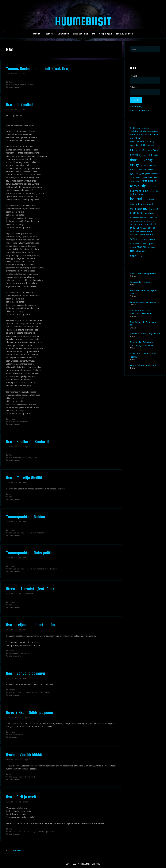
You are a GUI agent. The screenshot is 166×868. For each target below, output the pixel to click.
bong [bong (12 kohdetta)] (152, 141)
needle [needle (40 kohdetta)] (152, 217)
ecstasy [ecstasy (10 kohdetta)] (133, 169)
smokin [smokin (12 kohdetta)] (145, 239)
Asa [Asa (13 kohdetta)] (132, 138)
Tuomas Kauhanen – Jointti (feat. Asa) (38, 69)
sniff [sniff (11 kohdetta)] (132, 243)
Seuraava (18, 850)
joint (14, 777)
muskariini (17, 458)
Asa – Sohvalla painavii (26, 673)
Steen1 (16, 605)
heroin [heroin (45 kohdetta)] (135, 186)
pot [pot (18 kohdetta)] (155, 228)
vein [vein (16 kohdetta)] (144, 251)
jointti (15, 85)
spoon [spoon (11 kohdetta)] (133, 247)
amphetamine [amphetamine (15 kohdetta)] (152, 134)
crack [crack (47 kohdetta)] (134, 155)
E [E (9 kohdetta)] (147, 166)
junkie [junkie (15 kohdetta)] (133, 194)
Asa (10, 85)
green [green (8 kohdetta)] (148, 174)
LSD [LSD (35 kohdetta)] (155, 204)
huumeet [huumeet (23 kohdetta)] (136, 191)
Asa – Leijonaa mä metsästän (31, 625)
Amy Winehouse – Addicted (143, 365)
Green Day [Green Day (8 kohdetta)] (155, 174)
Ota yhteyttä (106, 34)
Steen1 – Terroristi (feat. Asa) (30, 589)
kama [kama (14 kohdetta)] (140, 194)
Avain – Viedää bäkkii (24, 755)
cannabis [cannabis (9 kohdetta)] (151, 145)
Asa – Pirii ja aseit (21, 797)
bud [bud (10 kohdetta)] (138, 145)
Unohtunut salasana (139, 110)
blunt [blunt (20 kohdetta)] (138, 138)
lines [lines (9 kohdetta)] (149, 204)
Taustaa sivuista (124, 34)
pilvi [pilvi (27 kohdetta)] (139, 228)
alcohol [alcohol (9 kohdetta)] (143, 131)
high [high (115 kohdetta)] (145, 186)
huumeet (28, 692)
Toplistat (49, 34)
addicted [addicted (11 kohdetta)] (146, 128)
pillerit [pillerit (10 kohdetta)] (156, 224)
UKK (93, 34)
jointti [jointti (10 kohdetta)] (151, 191)
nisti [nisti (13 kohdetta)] (141, 221)
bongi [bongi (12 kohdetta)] (133, 145)
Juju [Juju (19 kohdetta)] (157, 191)
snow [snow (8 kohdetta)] (137, 244)
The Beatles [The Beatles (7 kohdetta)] (151, 247)
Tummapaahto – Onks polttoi (30, 553)
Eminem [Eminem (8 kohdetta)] (150, 169)
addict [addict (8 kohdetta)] (138, 128)
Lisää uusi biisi (80, 34)
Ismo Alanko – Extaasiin (141, 282)
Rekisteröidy (136, 106)
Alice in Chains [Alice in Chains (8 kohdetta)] (153, 131)
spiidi (30, 653)
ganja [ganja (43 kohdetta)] (134, 173)
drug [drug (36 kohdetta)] (149, 160)
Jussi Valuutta (18, 533)
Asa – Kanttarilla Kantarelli (28, 442)
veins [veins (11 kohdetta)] (150, 251)
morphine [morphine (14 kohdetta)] (149, 213)
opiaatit (16, 422)
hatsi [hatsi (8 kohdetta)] (156, 177)
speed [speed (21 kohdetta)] (144, 243)
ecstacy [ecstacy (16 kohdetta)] (153, 165)
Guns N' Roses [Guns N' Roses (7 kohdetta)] (135, 177)
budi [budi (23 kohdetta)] (143, 145)
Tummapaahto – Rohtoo (26, 517)
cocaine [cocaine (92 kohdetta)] (137, 149)
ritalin (52, 831)
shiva (47, 692)
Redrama (26, 777)
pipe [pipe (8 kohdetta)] (145, 228)
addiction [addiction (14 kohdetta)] (135, 131)
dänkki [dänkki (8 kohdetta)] (143, 166)
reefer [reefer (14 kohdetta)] (150, 231)
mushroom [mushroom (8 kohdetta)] (134, 218)
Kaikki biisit (63, 34)
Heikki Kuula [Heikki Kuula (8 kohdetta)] (135, 181)
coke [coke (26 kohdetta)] (156, 150)
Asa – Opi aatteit (20, 105)
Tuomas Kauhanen (26, 85)
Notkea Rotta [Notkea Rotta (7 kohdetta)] (149, 221)
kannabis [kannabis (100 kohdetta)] (138, 199)
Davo (15, 735)
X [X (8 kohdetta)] (141, 256)
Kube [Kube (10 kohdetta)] (132, 204)
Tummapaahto (39, 533)
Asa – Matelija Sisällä (24, 478)
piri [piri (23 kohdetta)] (149, 228)
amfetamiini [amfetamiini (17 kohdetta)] (137, 134)
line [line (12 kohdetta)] (145, 204)
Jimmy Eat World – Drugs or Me (145, 334)
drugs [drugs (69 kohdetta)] (135, 165)
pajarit (20, 735)
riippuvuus (24, 422)
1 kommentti (14, 737)
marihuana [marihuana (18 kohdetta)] (136, 209)
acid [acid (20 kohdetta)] (132, 128)
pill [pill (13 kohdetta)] (151, 224)
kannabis (28, 533)
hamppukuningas (20, 653)
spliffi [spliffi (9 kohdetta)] (151, 244)
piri (48, 831)
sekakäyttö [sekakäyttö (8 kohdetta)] (134, 235)
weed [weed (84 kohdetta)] (135, 255)
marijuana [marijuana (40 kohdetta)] (151, 208)
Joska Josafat (28, 831)
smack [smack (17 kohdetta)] (150, 234)
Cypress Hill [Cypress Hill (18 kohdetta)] (145, 155)
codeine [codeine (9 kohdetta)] (148, 150)
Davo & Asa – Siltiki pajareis (30, 712)
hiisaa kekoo (18, 692)
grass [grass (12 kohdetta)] (142, 173)
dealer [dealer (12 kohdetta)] (156, 155)
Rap (10, 82)
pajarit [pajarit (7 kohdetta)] (141, 224)
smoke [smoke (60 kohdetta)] (135, 239)
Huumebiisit (83, 21)
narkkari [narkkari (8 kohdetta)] (143, 218)
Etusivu (37, 34)
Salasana (134, 87)
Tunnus (133, 76)
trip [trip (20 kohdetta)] (132, 251)
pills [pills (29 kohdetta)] (133, 228)
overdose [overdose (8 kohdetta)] (134, 224)
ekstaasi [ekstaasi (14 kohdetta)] (142, 169)
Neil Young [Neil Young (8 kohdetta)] (134, 221)
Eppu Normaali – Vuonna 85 (143, 302)
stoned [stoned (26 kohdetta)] (141, 247)
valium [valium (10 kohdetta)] (138, 251)
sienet (35, 458)
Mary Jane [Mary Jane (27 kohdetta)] (136, 213)
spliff (33, 777)
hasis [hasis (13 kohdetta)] (151, 177)
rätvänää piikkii (38, 692)
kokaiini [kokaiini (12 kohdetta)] (151, 200)
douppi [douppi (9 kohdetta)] (142, 160)
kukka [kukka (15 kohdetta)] (139, 204)
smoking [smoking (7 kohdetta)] (152, 239)
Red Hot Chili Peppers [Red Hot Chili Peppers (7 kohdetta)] (138, 231)
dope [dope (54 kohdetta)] (134, 160)
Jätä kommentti (15, 87)
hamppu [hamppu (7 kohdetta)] (144, 177)
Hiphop (12, 419)
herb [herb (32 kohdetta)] (144, 181)
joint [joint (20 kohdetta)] (145, 191)
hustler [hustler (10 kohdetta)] (153, 187)
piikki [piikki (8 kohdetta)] (147, 224)
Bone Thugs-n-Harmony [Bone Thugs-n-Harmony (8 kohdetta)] (139, 141)
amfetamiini (14, 831)
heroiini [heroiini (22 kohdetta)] (153, 181)
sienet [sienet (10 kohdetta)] (142, 235)
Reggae (12, 651)
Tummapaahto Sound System (45, 569)
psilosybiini (27, 458)
